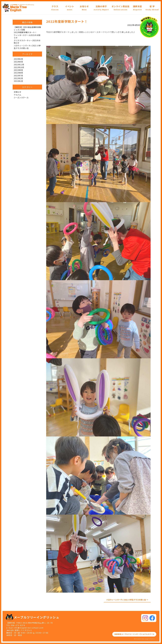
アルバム (18, 95)
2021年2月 (18, 78)
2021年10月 (19, 67)
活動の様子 (101, 8)
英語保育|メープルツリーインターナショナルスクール (133, 634)
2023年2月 (18, 59)
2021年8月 (18, 73)
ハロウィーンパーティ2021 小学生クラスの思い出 (27, 47)
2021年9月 (18, 70)
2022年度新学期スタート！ (25, 32)
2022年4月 (18, 62)
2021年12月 (19, 65)
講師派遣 (137, 8)
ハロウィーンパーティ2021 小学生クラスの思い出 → (127, 600)
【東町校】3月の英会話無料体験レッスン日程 (27, 28)
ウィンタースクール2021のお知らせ (27, 36)
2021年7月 (18, 75)
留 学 (152, 8)
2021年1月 (18, 81)
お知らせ (84, 8)
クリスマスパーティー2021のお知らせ (27, 42)
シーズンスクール (21, 97)
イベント (70, 8)
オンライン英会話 (121, 8)
